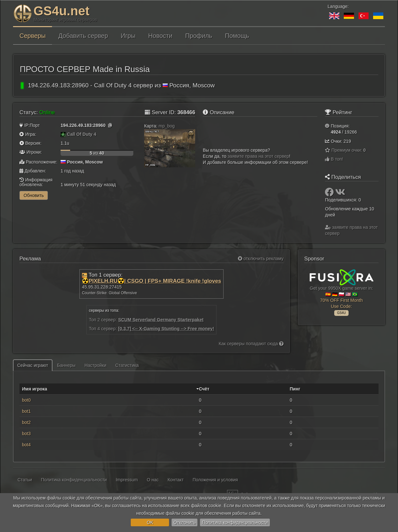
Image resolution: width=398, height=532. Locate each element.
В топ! (334, 159)
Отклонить (184, 522)
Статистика (127, 365)
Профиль (199, 36)
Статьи (25, 480)
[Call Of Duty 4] (63, 134)
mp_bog (167, 126)
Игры (128, 36)
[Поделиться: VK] (340, 194)
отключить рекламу (261, 259)
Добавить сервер (83, 36)
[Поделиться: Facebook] (330, 194)
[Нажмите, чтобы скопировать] (110, 125)
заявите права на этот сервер (258, 156)
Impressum (127, 480)
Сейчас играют (33, 365)
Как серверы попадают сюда (251, 344)
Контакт (175, 480)
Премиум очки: (349, 150)
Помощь (237, 36)
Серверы (33, 36)
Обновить (34, 195)
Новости (160, 36)
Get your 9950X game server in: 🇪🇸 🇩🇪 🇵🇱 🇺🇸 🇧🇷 (342, 292)
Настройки (96, 365)
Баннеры (66, 365)
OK (150, 522)
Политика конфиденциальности (235, 522)
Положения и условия (215, 480)
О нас (153, 480)
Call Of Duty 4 (82, 134)
